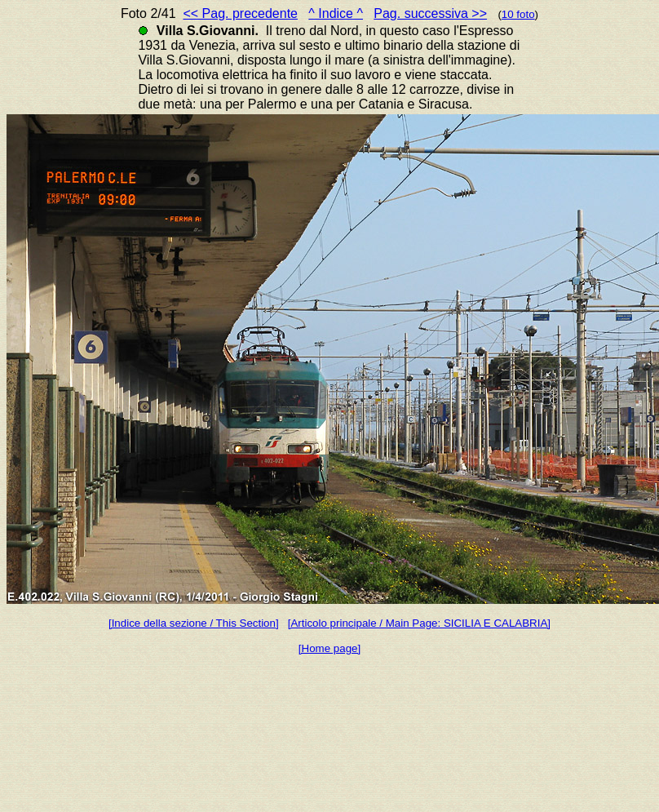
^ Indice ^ (336, 13)
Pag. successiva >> (430, 13)
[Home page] (329, 648)
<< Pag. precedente (240, 13)
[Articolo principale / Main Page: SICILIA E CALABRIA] (419, 623)
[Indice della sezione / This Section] (194, 623)
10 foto (518, 14)
